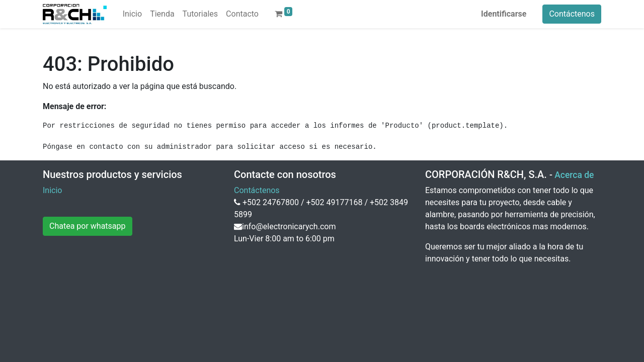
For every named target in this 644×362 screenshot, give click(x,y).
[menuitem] (132, 14)
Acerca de (574, 175)
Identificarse (504, 14)
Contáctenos (572, 14)
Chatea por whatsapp (88, 226)
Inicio (52, 190)
